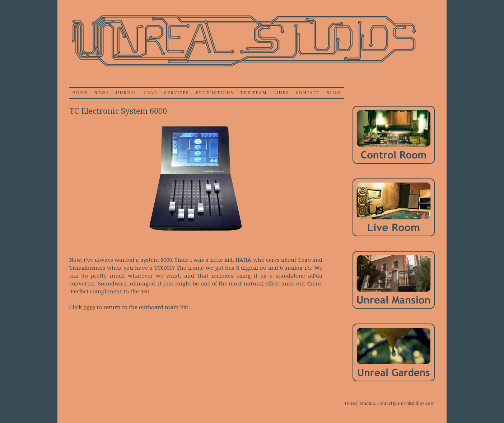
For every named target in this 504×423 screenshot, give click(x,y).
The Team (253, 93)
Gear (151, 93)
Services (177, 93)
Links (281, 93)
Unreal (127, 93)
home (80, 93)
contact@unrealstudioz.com (406, 404)
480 (145, 292)
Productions (215, 93)
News (102, 93)
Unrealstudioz (243, 41)
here (89, 307)
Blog (333, 93)
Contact (308, 93)
